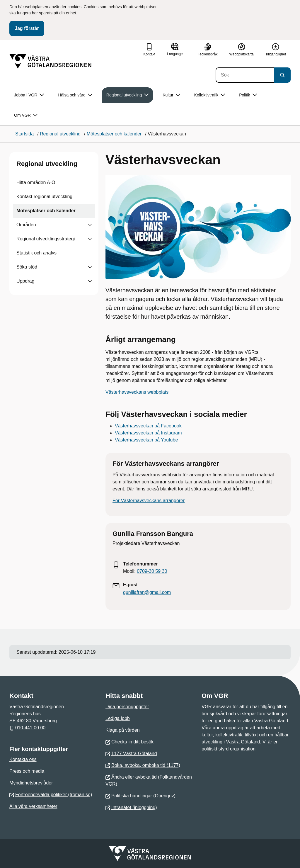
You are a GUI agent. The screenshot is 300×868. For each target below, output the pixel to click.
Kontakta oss (23, 759)
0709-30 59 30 (152, 571)
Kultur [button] (171, 95)
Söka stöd (27, 267)
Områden (26, 225)
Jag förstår (27, 28)
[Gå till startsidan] (50, 61)
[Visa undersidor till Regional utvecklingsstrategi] (90, 239)
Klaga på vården (123, 730)
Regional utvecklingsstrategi (46, 239)
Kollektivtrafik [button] (210, 95)
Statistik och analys (36, 253)
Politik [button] (248, 95)
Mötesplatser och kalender (46, 211)
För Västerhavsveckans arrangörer (149, 501)
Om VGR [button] (26, 115)
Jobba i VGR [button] (29, 95)
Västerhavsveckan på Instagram (148, 433)
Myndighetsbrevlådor (31, 783)
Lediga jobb (118, 718)
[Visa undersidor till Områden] (90, 225)
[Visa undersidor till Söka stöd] (90, 267)
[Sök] (245, 75)
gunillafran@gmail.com (147, 592)
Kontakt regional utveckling (44, 197)
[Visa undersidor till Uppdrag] (90, 281)
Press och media (27, 771)
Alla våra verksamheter (33, 806)
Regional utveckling (47, 164)
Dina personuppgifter (127, 707)
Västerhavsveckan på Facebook (148, 426)
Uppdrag (25, 281)
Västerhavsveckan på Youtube (146, 440)
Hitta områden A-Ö (36, 182)
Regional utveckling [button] (127, 95)
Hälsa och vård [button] (75, 95)
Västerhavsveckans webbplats (137, 392)
